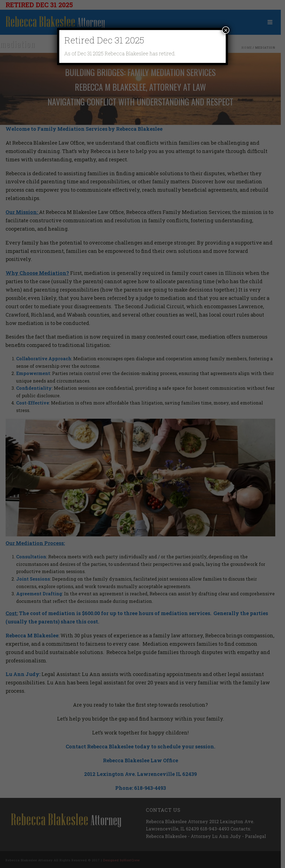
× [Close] (226, 30)
